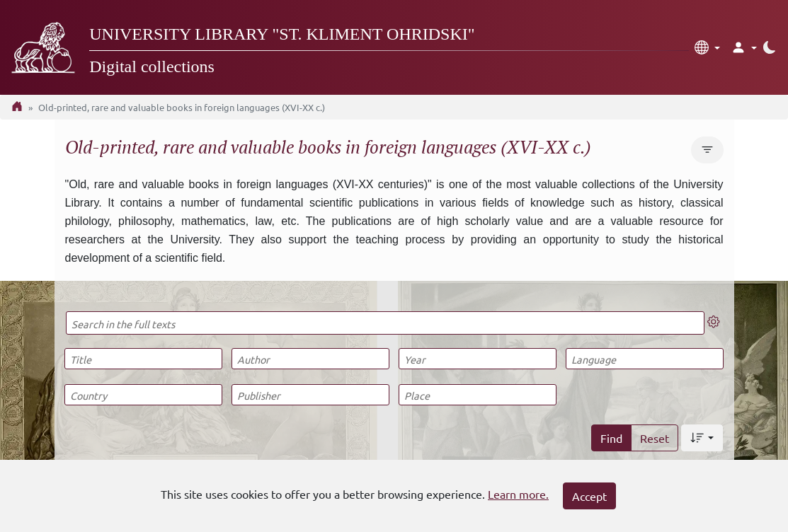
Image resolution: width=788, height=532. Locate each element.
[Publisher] (310, 395)
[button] (707, 47)
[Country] (143, 395)
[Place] (478, 395)
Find (611, 438)
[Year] (478, 359)
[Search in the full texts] (386, 323)
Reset (655, 438)
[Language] (645, 359)
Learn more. (518, 494)
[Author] (310, 359)
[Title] (143, 359)
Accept (589, 496)
